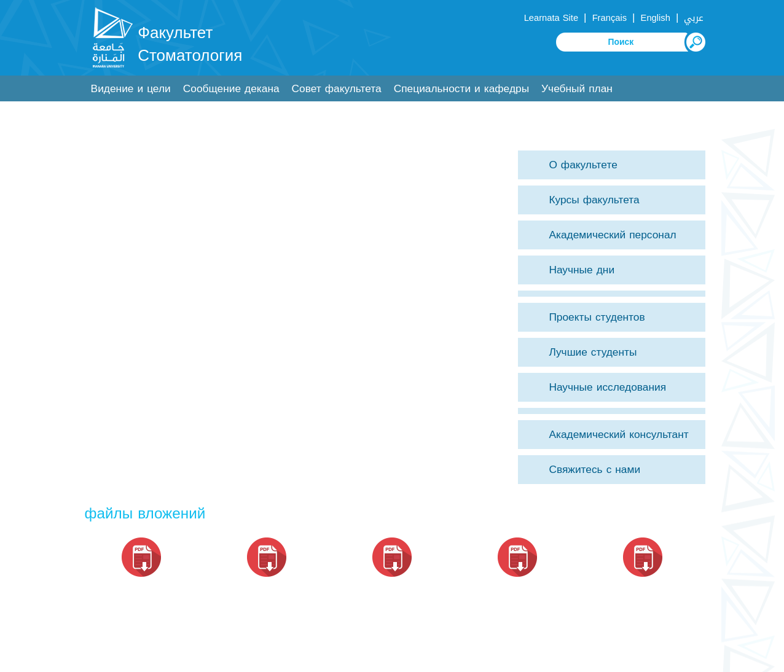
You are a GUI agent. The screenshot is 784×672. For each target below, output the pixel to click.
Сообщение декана (231, 89)
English (656, 18)
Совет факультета (337, 89)
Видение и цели (131, 89)
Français (610, 18)
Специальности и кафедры (461, 89)
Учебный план (577, 89)
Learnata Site (551, 18)
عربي (694, 18)
